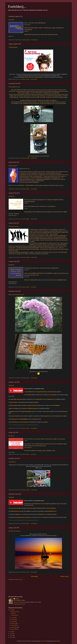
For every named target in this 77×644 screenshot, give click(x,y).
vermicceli (35, 419)
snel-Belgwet (56, 405)
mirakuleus (39, 508)
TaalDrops (11, 385)
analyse (16, 408)
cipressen (54, 514)
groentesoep (14, 419)
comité (46, 395)
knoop (45, 517)
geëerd (37, 402)
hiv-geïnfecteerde (41, 392)
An (37, 372)
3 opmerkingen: (34, 189)
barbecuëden (28, 411)
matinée (30, 395)
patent (53, 508)
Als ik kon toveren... (14, 226)
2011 (11, 637)
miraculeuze (51, 392)
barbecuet (12, 411)
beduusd (20, 517)
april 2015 (14, 623)
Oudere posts (64, 576)
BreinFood (11, 20)
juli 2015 (13, 618)
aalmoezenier (39, 399)
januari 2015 (14, 629)
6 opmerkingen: (34, 378)
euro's (30, 505)
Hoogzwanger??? (13, 166)
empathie (28, 511)
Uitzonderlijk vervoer (14, 87)
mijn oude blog (18, 602)
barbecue (64, 411)
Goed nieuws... (13, 462)
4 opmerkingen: (34, 79)
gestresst (48, 416)
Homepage (34, 576)
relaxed (16, 416)
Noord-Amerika (24, 422)
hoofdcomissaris (15, 511)
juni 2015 (13, 620)
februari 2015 (14, 627)
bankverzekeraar (33, 408)
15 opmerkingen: (34, 40)
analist (24, 408)
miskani (44, 641)
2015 (11, 610)
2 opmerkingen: (34, 219)
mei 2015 (13, 621)
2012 (11, 635)
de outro (60, 416)
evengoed (36, 504)
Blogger (58, 641)
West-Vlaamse (14, 405)
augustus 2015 (15, 612)
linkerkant (41, 514)
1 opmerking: (33, 287)
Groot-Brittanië (29, 392)
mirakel (19, 508)
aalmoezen (19, 399)
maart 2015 (14, 625)
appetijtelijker (24, 419)
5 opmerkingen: (34, 158)
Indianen (16, 422)
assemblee (53, 395)
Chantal (17, 599)
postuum (23, 402)
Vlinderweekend (13, 47)
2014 (11, 632)
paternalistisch (51, 511)
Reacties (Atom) (19, 579)
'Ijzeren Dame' (14, 402)
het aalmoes (28, 517)
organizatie (50, 399)
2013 (11, 633)
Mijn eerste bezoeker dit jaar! (16, 295)
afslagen (17, 514)
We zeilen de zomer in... (15, 531)
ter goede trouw (31, 405)
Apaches (45, 422)
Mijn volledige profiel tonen (19, 604)
